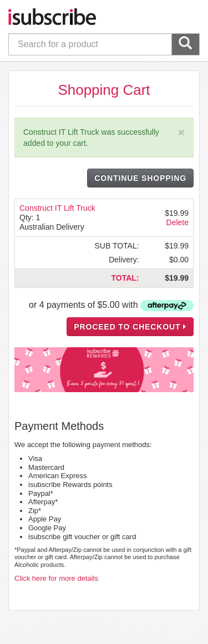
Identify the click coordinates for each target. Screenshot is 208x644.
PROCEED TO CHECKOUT (130, 327)
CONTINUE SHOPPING (140, 178)
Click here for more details (56, 578)
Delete (177, 222)
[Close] (181, 132)
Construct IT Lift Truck (57, 208)
